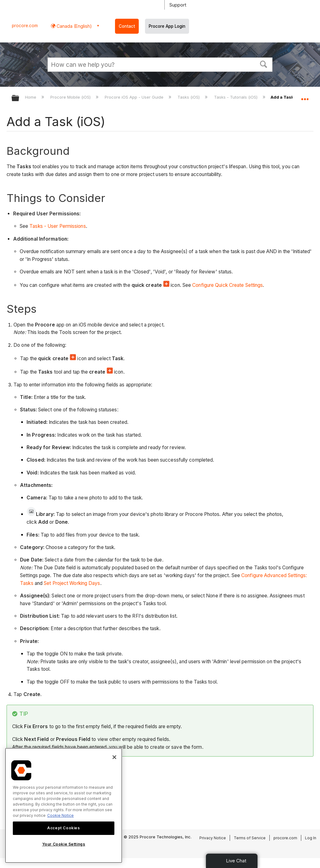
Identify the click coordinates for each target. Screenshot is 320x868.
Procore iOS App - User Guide (135, 97)
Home (31, 97)
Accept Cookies (63, 828)
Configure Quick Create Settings (227, 285)
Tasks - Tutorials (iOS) (236, 97)
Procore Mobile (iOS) (71, 97)
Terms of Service (250, 838)
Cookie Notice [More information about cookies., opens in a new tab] (60, 815)
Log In (311, 838)
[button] (264, 64)
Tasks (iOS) (189, 97)
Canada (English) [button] (74, 26)
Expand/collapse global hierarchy (19, 98)
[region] (64, 805)
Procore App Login (167, 26)
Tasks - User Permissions (57, 226)
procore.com (25, 26)
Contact (127, 26)
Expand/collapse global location (305, 96)
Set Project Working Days (72, 583)
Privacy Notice (213, 838)
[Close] (114, 757)
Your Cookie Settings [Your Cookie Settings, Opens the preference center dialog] (64, 844)
